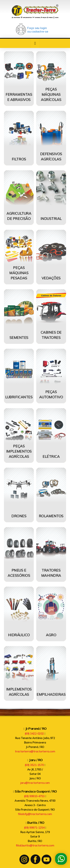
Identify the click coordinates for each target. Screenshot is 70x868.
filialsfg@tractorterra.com (35, 814)
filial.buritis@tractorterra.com (35, 845)
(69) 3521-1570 (35, 765)
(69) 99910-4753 (35, 796)
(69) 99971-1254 (35, 828)
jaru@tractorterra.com (35, 783)
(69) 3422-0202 (35, 734)
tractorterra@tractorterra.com (35, 751)
